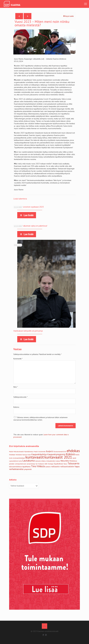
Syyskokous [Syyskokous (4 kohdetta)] (58, 464)
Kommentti (18, 359)
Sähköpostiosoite (21, 397)
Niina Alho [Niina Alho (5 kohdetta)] (65, 461)
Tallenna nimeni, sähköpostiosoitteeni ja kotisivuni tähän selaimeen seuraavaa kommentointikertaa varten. (40, 419)
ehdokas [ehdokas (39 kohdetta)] (73, 451)
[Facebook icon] (43, 635)
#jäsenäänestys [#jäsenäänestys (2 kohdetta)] (29, 452)
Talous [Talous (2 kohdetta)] (65, 464)
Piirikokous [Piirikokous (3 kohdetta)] (73, 461)
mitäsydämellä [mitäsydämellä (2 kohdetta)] (50, 461)
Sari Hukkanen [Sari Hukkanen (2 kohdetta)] (40, 464)
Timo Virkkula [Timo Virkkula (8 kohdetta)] (38, 466)
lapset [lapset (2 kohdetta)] (74, 458)
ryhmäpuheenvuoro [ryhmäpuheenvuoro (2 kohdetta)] (21, 464)
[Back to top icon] (44, 626)
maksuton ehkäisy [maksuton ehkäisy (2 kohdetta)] (40, 461)
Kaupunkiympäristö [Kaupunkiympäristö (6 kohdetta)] (56, 454)
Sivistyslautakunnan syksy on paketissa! (30, 226)
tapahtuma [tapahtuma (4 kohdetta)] (26, 466)
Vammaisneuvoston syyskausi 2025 (29, 207)
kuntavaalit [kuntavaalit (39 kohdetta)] (35, 457)
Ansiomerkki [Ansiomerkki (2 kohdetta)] (42, 452)
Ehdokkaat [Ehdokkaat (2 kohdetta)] (12, 455)
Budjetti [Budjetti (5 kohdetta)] (50, 451)
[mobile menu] (86, 4)
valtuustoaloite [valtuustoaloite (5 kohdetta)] (67, 466)
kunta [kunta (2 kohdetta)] (11, 458)
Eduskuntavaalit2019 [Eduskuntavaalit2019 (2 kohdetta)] (60, 452)
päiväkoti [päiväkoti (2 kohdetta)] (12, 464)
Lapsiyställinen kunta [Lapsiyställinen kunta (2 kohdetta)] (15, 461)
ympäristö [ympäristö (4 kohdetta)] (28, 469)
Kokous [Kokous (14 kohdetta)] (70, 454)
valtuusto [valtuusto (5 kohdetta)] (55, 466)
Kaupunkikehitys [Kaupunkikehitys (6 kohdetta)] (39, 454)
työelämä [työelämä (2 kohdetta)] (48, 467)
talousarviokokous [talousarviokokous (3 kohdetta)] (15, 467)
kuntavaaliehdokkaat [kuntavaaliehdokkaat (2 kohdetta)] (19, 458)
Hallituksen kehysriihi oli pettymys (28, 331)
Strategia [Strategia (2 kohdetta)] (51, 464)
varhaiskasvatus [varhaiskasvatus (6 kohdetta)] (16, 469)
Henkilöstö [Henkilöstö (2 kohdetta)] (19, 455)
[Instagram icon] (46, 635)
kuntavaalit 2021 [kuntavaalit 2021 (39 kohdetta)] (58, 457)
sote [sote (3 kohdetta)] (46, 464)
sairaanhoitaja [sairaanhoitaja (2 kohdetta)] (31, 464)
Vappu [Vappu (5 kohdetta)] (77, 466)
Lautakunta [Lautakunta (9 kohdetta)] (28, 461)
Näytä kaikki (68, 16)
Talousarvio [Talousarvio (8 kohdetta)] (74, 463)
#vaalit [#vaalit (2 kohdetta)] (36, 452)
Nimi (16, 387)
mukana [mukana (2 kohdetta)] (58, 461)
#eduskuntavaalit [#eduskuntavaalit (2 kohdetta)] (19, 452)
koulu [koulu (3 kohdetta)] (77, 455)
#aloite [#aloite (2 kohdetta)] (11, 452)
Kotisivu (16, 407)
